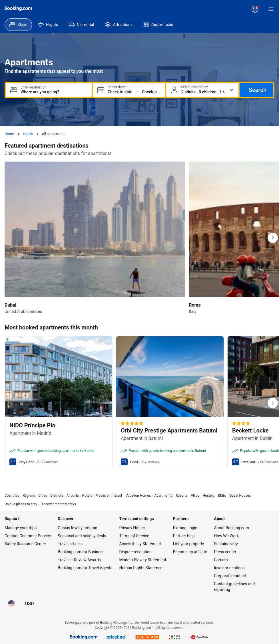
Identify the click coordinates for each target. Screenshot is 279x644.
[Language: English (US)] (11, 604)
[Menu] (271, 9)
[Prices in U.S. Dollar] (30, 604)
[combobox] (54, 92)
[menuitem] (18, 25)
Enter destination (33, 87)
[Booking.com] (18, 9)
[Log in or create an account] (255, 9)
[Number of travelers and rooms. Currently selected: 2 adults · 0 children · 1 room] (203, 92)
